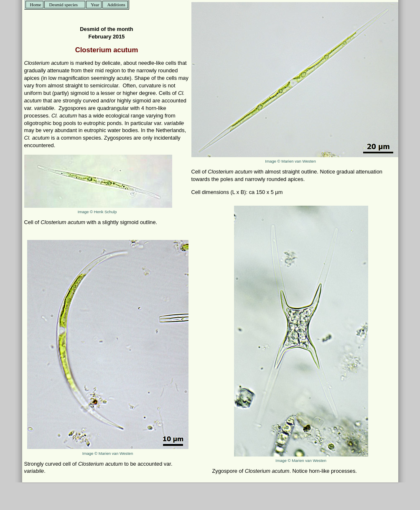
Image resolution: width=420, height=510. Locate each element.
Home (36, 5)
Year (95, 5)
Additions (116, 5)
